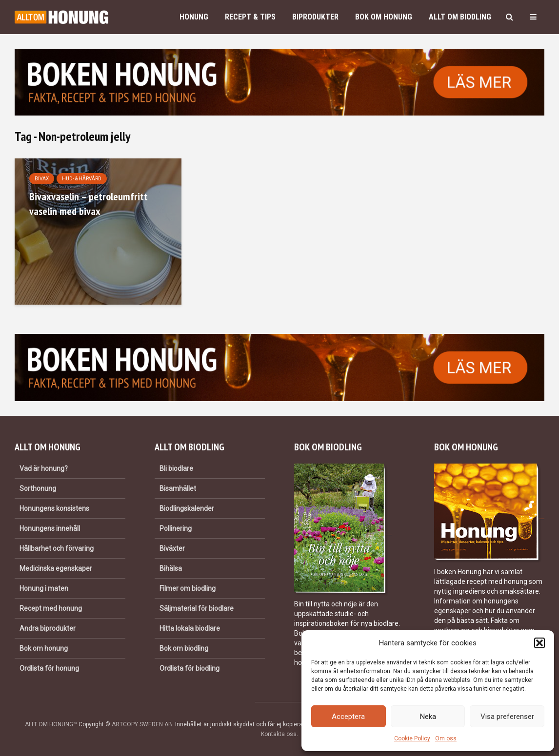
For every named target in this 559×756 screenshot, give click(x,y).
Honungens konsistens (54, 508)
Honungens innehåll (50, 528)
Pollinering (176, 528)
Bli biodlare (176, 468)
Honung (194, 17)
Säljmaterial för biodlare (197, 608)
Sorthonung (38, 488)
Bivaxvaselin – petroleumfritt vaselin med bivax (89, 204)
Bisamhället (178, 488)
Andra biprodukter (48, 628)
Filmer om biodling (188, 588)
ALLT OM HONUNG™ (51, 724)
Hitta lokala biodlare (190, 628)
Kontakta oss (279, 734)
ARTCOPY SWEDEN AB (142, 724)
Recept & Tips (250, 17)
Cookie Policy (412, 738)
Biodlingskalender (187, 508)
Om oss (446, 738)
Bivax (42, 179)
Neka (428, 717)
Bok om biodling (184, 648)
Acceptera (348, 717)
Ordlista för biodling (190, 668)
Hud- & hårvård (82, 179)
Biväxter (172, 548)
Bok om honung (384, 17)
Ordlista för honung (49, 668)
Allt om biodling (460, 17)
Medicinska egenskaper (56, 568)
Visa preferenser (507, 717)
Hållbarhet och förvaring (57, 548)
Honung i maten (44, 588)
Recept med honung (51, 608)
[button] (539, 643)
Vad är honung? (44, 468)
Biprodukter (315, 17)
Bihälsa (171, 568)
